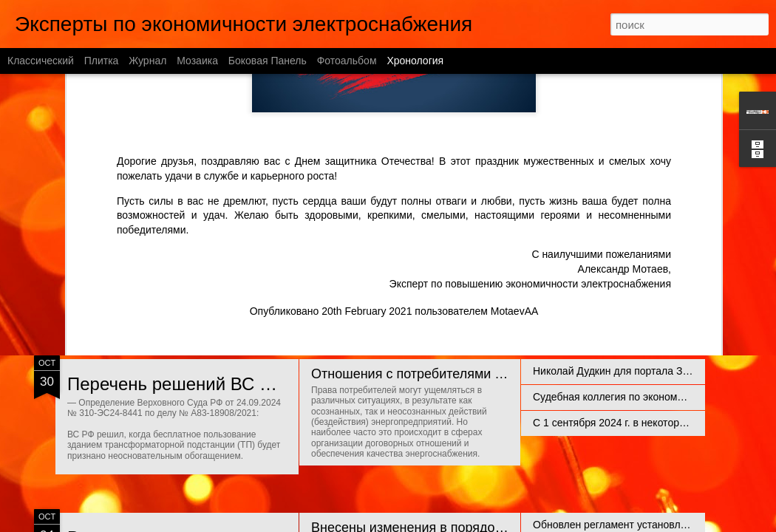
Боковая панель (268, 61)
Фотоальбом (347, 61)
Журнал (147, 61)
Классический (41, 61)
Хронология (415, 61)
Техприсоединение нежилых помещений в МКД (647, 238)
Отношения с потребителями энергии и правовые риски (484, 374)
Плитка (102, 61)
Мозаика (197, 61)
